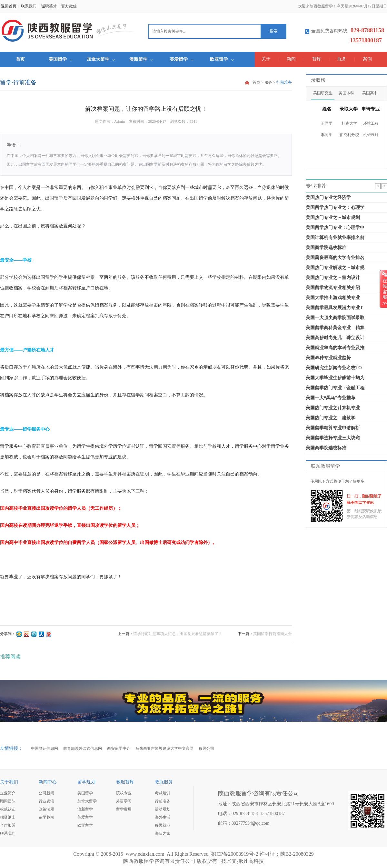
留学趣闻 (46, 817)
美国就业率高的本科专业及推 (335, 348)
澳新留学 (141, 59)
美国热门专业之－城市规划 (333, 218)
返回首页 (9, 6)
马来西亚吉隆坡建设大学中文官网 (164, 748)
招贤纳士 (8, 817)
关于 (266, 59)
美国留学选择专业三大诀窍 (333, 438)
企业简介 (8, 793)
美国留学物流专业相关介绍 (333, 288)
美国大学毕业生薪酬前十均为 (335, 378)
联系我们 (29, 6)
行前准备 (163, 801)
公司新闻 (46, 793)
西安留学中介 (119, 748)
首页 (20, 59)
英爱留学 (181, 59)
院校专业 (124, 793)
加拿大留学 (101, 59)
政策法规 (46, 809)
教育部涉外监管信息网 (83, 748)
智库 (317, 59)
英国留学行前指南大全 (273, 634)
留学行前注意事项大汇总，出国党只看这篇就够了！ (178, 634)
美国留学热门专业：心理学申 (335, 228)
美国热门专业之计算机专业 (333, 408)
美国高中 (370, 93)
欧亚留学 (222, 59)
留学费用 (124, 809)
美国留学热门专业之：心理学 (335, 208)
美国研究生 (323, 93)
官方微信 (69, 6)
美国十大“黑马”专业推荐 (331, 398)
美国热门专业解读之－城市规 (335, 268)
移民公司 (206, 748)
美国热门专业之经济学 (328, 198)
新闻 (291, 59)
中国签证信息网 (45, 748)
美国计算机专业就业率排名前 (335, 238)
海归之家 (163, 833)
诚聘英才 (49, 6)
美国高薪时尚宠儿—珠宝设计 (335, 338)
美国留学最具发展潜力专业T (334, 308)
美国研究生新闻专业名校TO (334, 368)
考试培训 (163, 793)
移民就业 (163, 825)
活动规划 (163, 809)
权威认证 (8, 809)
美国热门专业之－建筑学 (331, 418)
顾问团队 (8, 801)
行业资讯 (46, 801)
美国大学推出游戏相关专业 (333, 298)
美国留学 (60, 59)
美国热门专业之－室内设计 (333, 278)
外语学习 (124, 801)
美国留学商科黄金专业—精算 (335, 328)
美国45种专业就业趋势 (328, 358)
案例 (367, 59)
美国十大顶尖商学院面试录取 (335, 318)
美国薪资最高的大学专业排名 (335, 258)
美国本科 (346, 93)
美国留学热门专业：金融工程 (335, 388)
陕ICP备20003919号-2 (234, 854)
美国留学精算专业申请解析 (333, 428)
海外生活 (163, 817)
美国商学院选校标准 (326, 248)
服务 (342, 59)
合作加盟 (8, 825)
